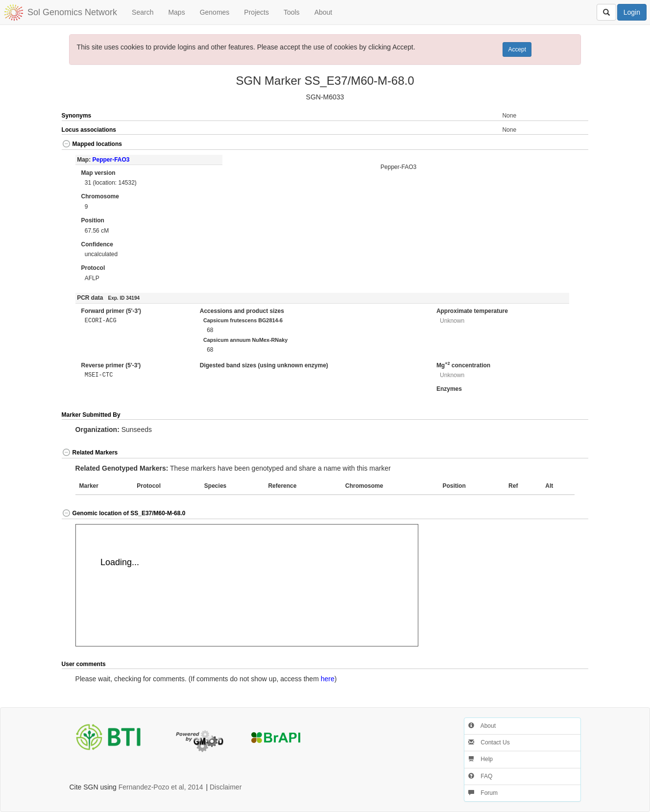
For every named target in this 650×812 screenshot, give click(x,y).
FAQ (480, 776)
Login (632, 12)
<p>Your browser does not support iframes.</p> (247, 585)
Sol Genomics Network (72, 12)
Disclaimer (226, 787)
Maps (176, 12)
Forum (483, 793)
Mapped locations (92, 144)
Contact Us (489, 742)
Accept (517, 49)
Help (481, 759)
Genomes (215, 12)
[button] (562, 145)
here (328, 679)
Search (143, 12)
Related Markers (90, 453)
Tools (292, 12)
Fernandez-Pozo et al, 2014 (161, 787)
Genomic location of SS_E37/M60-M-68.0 (124, 513)
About (324, 12)
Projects (256, 12)
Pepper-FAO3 (111, 160)
